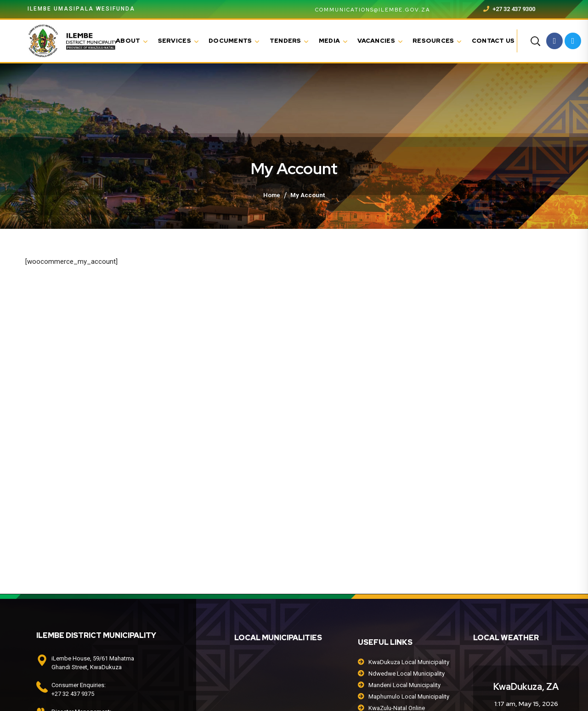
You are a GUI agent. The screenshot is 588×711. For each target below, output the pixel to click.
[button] (535, 41)
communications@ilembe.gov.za (367, 10)
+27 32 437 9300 (509, 9)
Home (272, 195)
